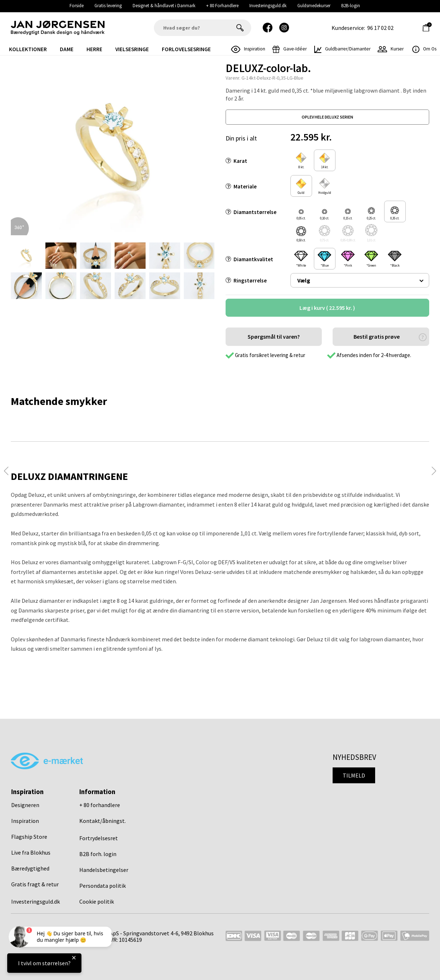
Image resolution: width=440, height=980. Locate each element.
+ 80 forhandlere (100, 805)
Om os (424, 49)
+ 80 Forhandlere (222, 6)
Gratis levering (108, 6)
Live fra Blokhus (31, 852)
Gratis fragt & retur (35, 884)
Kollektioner (28, 49)
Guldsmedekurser (314, 6)
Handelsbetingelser (104, 870)
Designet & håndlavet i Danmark (164, 6)
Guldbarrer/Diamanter (342, 49)
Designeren (25, 805)
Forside (77, 6)
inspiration (248, 49)
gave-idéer (290, 49)
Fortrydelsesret (99, 838)
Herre (94, 49)
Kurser (391, 49)
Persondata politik (103, 886)
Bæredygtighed (30, 868)
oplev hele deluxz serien (327, 117)
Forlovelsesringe (186, 49)
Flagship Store (29, 837)
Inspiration (25, 821)
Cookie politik (97, 901)
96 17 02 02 (380, 28)
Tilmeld (354, 775)
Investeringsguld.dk (268, 6)
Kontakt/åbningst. (103, 821)
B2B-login (351, 6)
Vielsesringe (132, 49)
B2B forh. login (98, 854)
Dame (67, 49)
